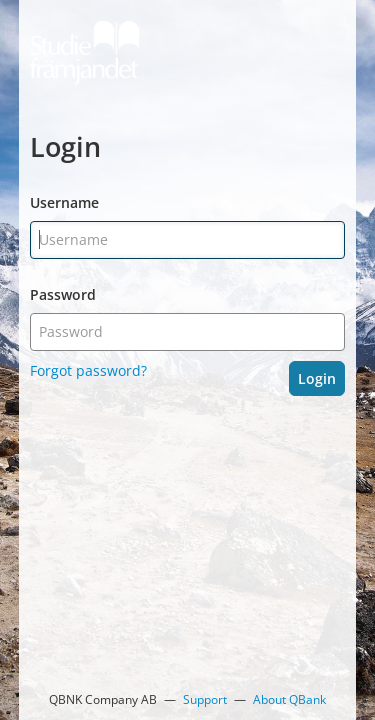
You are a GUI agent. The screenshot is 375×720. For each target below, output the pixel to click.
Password (63, 294)
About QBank (289, 699)
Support (205, 699)
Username (64, 202)
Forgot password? (88, 370)
